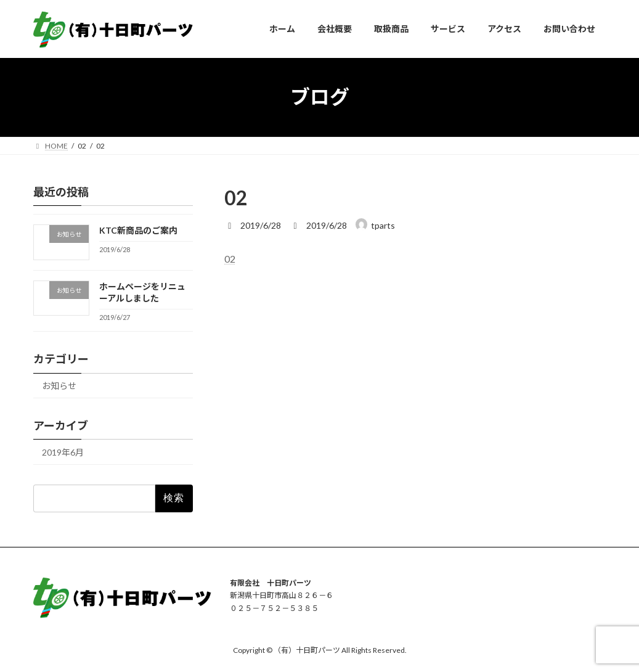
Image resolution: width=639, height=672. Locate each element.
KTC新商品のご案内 (138, 230)
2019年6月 (63, 452)
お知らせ (59, 386)
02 (230, 259)
